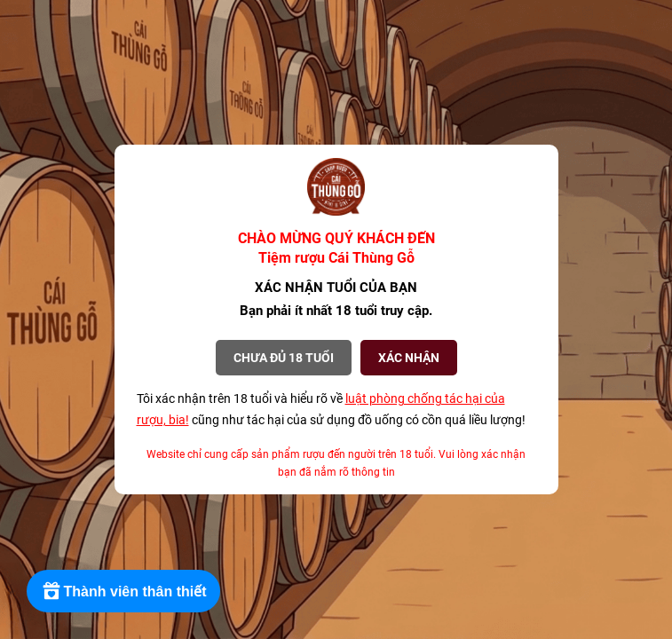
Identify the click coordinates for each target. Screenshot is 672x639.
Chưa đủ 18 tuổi (284, 358)
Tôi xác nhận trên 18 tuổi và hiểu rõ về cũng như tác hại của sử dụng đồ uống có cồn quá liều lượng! (331, 409)
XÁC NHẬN (409, 358)
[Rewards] (124, 591)
